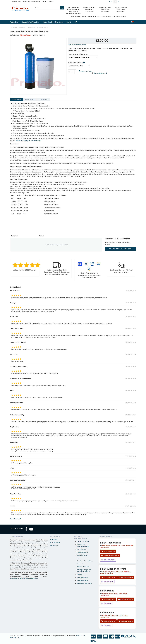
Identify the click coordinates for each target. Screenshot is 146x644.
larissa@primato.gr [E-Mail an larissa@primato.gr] (126, 621)
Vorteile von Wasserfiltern (85, 561)
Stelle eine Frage (85, 71)
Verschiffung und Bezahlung (31, 2)
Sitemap (79, 575)
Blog (20, 2)
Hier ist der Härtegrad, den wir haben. (28, 141)
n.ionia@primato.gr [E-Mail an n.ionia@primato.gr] (126, 577)
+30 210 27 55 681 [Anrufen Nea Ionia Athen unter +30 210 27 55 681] (108, 577)
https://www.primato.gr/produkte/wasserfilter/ (24, 578)
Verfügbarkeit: (15, 35)
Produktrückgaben (82, 552)
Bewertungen (43, 99)
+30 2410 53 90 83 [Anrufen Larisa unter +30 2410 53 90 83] (108, 621)
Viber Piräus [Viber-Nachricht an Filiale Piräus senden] (106, 603)
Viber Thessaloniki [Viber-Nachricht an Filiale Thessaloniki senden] (108, 560)
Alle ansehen (16, 519)
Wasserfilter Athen (82, 581)
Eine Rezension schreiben (77, 45)
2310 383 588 (81, 636)
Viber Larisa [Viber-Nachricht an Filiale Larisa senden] (106, 625)
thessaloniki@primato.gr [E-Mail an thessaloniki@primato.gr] (110, 555)
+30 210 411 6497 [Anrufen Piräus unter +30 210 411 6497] (108, 599)
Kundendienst (81, 564)
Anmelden (53, 540)
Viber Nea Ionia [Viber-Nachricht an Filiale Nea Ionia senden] (107, 582)
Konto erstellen (55, 542)
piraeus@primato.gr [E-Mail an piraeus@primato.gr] (126, 599)
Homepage (14, 27)
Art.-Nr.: (35, 35)
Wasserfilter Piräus (83, 578)
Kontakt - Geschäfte (83, 541)
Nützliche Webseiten (83, 567)
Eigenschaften (30, 99)
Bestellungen (54, 545)
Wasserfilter (31, 27)
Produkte (22, 27)
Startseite (14, 2)
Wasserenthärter (43, 27)
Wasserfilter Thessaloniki (84, 583)
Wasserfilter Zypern (83, 555)
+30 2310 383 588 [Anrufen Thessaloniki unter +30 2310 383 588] (108, 551)
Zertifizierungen (82, 549)
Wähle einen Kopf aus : (77, 63)
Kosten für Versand (100, 73)
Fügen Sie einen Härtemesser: (78, 54)
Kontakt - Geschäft (47, 2)
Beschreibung (17, 99)
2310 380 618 (15, 638)
